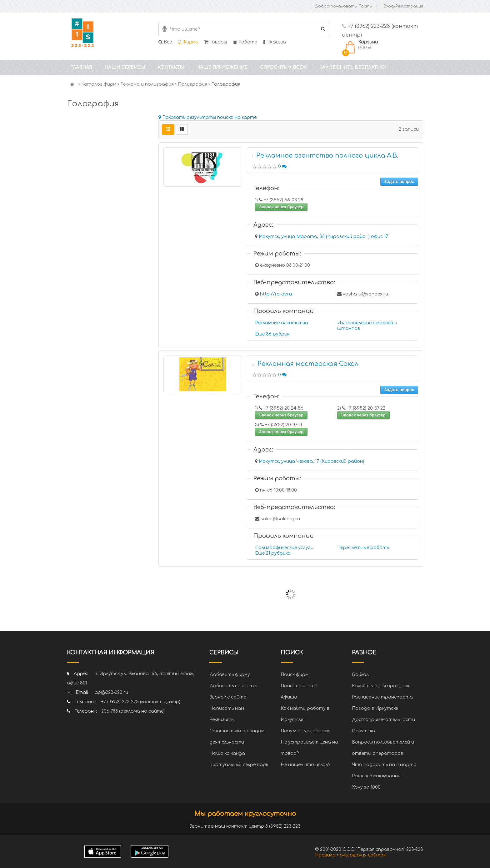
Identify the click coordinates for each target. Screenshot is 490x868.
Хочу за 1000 (366, 787)
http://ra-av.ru (276, 294)
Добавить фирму (230, 675)
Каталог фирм (99, 84)
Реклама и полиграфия (147, 84)
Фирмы (188, 42)
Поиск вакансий (299, 686)
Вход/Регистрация (403, 6)
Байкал (360, 675)
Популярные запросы (305, 731)
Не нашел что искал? (305, 765)
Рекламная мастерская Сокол (308, 364)
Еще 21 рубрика (273, 553)
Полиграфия (192, 84)
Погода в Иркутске (375, 708)
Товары (216, 42)
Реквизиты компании (376, 776)
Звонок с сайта (228, 697)
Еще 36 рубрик (272, 334)
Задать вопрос (399, 182)
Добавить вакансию (233, 686)
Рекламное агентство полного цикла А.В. (327, 156)
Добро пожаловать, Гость (343, 6)
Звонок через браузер (281, 207)
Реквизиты (222, 720)
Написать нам (227, 708)
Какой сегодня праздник (381, 686)
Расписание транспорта (382, 697)
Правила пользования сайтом (351, 855)
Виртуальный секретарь (239, 765)
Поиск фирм (295, 675)
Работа (245, 42)
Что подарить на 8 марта (384, 765)
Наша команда (227, 753)
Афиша (275, 42)
